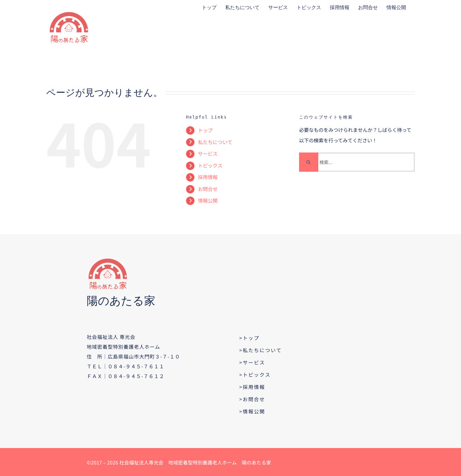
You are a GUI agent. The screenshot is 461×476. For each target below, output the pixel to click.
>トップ (249, 338)
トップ (205, 130)
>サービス (252, 362)
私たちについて (215, 142)
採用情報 (208, 177)
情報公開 (208, 200)
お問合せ (208, 189)
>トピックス (255, 375)
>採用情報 (252, 387)
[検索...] (357, 162)
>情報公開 (252, 411)
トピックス (210, 165)
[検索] (309, 162)
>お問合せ (252, 399)
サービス (208, 154)
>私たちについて (261, 350)
